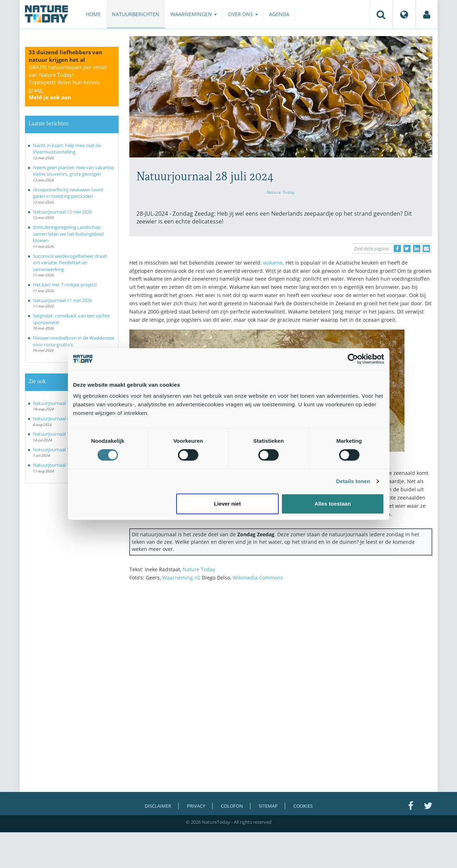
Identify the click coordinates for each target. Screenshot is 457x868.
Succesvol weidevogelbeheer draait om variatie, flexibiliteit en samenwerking (70, 263)
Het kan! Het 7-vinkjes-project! (65, 285)
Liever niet (227, 504)
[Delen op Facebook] (397, 249)
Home (93, 14)
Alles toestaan (333, 504)
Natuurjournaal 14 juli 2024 (61, 434)
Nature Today (281, 192)
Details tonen (353, 481)
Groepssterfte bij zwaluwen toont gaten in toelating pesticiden (68, 193)
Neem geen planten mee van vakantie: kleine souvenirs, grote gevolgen (74, 171)
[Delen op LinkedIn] (417, 249)
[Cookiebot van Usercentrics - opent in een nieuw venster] (353, 359)
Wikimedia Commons (258, 578)
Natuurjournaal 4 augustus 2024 (67, 418)
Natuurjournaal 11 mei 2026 (62, 300)
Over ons (243, 14)
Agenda (279, 14)
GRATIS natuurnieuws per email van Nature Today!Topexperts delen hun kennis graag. (68, 82)
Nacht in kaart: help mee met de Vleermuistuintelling (67, 149)
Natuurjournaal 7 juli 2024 (60, 450)
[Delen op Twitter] (407, 249)
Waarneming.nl (181, 578)
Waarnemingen (194, 14)
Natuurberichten (136, 14)
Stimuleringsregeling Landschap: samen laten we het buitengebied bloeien (68, 234)
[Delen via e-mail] (426, 249)
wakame (273, 263)
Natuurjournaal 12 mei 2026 (62, 212)
